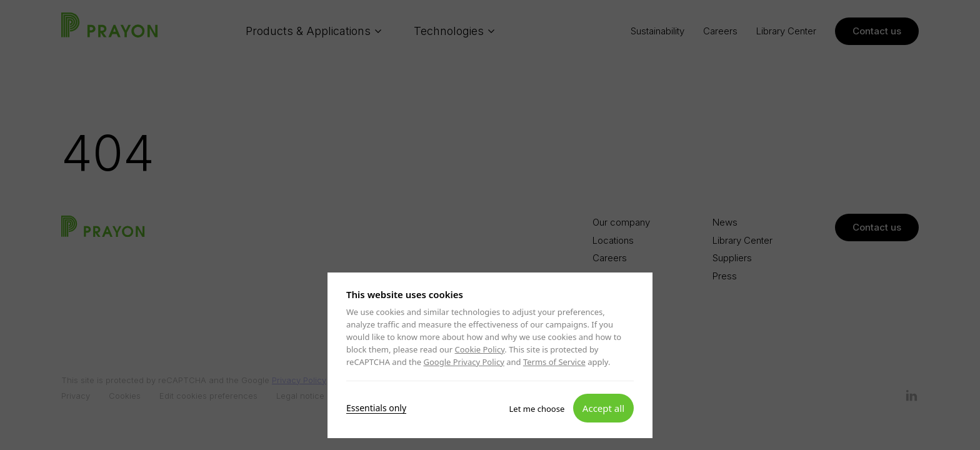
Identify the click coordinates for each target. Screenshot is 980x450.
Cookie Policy (480, 349)
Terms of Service (554, 362)
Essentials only (376, 407)
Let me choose (537, 408)
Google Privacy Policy (463, 362)
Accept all (603, 407)
